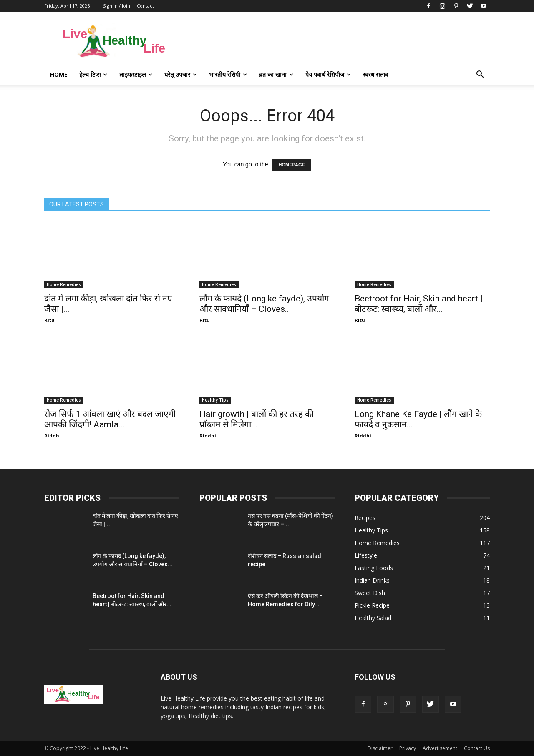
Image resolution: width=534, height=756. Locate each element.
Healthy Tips (215, 400)
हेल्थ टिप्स (93, 74)
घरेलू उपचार (181, 74)
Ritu (49, 320)
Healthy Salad (373, 618)
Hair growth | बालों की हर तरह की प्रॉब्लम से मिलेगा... (257, 419)
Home (59, 74)
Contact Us (477, 748)
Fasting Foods (374, 568)
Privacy (408, 748)
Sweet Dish (370, 593)
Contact (145, 6)
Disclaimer (380, 748)
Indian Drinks (372, 580)
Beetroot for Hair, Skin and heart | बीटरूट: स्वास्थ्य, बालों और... (419, 304)
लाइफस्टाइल (136, 74)
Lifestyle (366, 555)
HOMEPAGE (292, 165)
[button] (480, 75)
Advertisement (440, 748)
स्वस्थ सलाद (375, 74)
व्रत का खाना (276, 74)
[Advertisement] (338, 42)
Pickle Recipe (372, 605)
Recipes (365, 518)
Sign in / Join (117, 6)
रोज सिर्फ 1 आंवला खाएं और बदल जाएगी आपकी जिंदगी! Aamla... (110, 419)
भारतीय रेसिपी (228, 74)
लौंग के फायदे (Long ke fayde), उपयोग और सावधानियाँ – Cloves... (264, 304)
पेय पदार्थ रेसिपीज (328, 74)
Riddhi (53, 436)
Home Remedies (64, 284)
